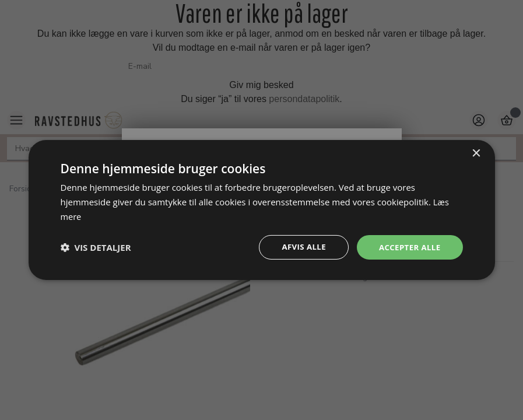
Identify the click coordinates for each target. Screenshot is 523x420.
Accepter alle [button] (408, 247)
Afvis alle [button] (299, 247)
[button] (96, 247)
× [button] (476, 153)
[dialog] (262, 210)
